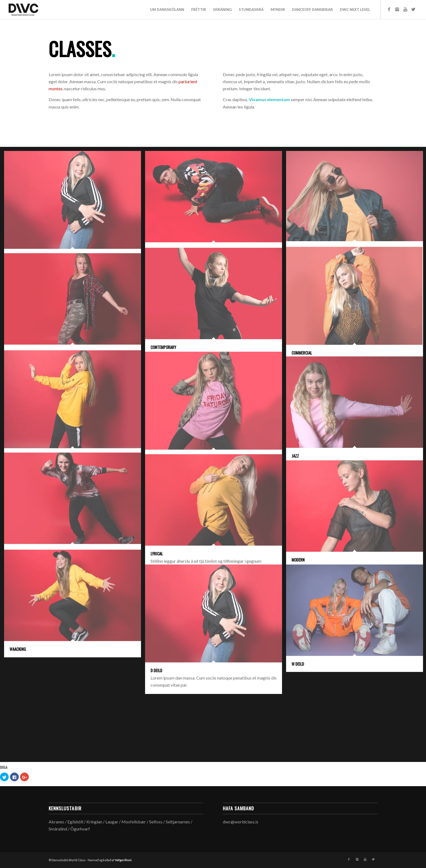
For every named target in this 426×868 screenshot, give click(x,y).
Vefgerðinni (123, 860)
